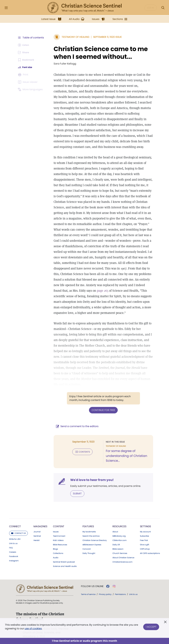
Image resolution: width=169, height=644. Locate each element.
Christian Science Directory (95, 540)
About (115, 531)
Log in (151, 8)
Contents (81, 451)
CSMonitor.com (119, 540)
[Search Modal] (163, 8)
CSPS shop (145, 549)
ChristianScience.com (122, 562)
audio (65, 566)
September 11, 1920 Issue (106, 37)
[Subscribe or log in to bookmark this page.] (27, 60)
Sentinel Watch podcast (64, 562)
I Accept (151, 626)
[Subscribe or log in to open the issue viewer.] (28, 82)
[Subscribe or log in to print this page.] (24, 75)
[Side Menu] (6, 8)
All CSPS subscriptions (150, 553)
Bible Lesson (118, 549)
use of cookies (33, 628)
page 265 (92, 291)
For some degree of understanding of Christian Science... (126, 456)
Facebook (14, 556)
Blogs (55, 549)
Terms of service (88, 594)
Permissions (120, 594)
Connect (15, 526)
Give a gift (145, 544)
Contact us (18, 533)
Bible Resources (60, 544)
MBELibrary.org (119, 536)
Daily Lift (116, 544)
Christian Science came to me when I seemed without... (99, 53)
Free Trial (144, 540)
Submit (76, 493)
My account (145, 531)
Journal (37, 531)
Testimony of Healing (74, 37)
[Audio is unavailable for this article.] (24, 45)
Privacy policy (105, 594)
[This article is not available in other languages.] (31, 89)
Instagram (14, 560)
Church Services (120, 553)
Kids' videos (58, 540)
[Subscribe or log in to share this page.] (24, 52)
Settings (145, 526)
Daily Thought (89, 553)
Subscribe (144, 536)
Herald (36, 540)
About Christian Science (123, 557)
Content (59, 526)
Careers (13, 552)
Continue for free (103, 410)
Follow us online (92, 586)
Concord (87, 549)
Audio (56, 557)
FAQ (11, 547)
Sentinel (37, 536)
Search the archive (91, 536)
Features (88, 526)
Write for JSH (15, 539)
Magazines (40, 526)
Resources (119, 526)
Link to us (13, 543)
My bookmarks (89, 531)
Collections (58, 553)
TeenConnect (59, 536)
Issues (56, 531)
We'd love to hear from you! (90, 480)
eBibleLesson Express (92, 544)
